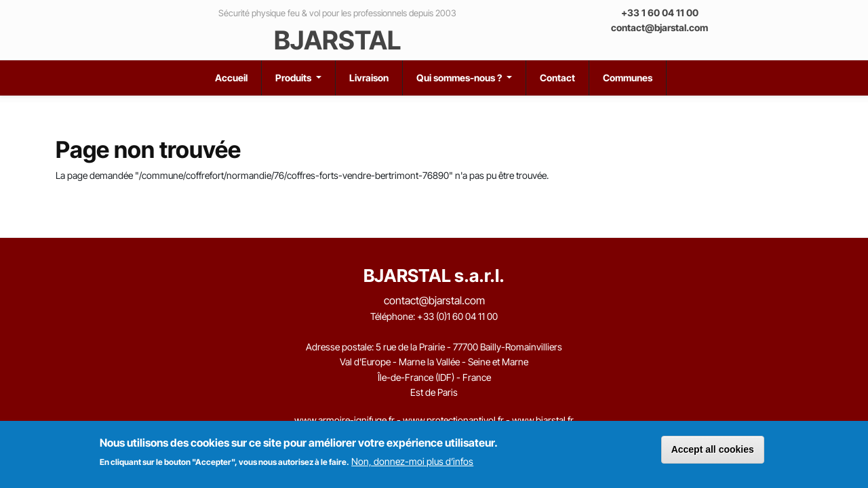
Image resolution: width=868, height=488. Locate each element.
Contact (557, 78)
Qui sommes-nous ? (460, 78)
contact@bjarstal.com (659, 27)
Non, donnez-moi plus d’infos (412, 461)
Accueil (231, 78)
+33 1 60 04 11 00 (660, 13)
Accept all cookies (713, 449)
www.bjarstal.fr (543, 420)
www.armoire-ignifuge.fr (344, 420)
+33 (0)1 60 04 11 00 (457, 316)
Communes (628, 78)
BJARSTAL (337, 40)
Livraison (369, 78)
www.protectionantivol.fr (453, 420)
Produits (294, 78)
